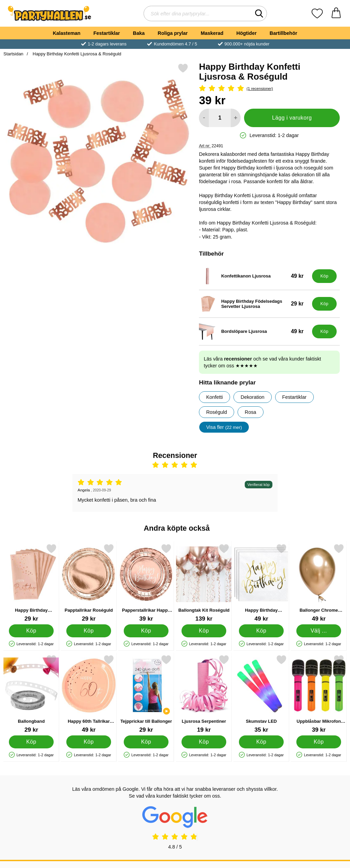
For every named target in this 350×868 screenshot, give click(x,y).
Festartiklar (107, 33)
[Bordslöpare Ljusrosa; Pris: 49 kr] (254, 331)
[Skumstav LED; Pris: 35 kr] (261, 694)
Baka (139, 33)
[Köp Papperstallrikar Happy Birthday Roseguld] (146, 631)
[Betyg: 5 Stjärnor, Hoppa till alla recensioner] (269, 89)
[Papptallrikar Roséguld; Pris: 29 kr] (89, 583)
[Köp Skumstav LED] (261, 742)
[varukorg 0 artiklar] (336, 13)
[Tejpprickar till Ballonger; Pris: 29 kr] (146, 694)
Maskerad (212, 33)
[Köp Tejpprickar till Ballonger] (146, 742)
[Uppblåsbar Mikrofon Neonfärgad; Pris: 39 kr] (319, 694)
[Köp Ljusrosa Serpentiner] (204, 742)
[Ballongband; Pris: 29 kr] (31, 694)
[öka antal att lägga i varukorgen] (236, 118)
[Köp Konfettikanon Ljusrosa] (324, 276)
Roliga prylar (173, 33)
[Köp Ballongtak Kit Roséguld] (204, 631)
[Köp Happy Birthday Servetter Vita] (261, 631)
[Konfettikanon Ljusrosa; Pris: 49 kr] (254, 276)
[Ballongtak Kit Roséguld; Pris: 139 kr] (204, 583)
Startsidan (13, 54)
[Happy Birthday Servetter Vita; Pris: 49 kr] (261, 583)
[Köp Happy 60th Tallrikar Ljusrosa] (89, 742)
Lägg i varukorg (292, 118)
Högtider (247, 33)
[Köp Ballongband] (31, 742)
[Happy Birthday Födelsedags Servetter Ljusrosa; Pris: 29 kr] (254, 304)
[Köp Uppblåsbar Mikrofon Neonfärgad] (319, 742)
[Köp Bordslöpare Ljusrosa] (324, 331)
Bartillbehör (284, 33)
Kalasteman (66, 33)
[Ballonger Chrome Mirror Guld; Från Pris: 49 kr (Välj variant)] (319, 583)
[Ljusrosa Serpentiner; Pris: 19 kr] (204, 694)
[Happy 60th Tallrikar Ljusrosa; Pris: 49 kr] (89, 694)
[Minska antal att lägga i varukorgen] (204, 118)
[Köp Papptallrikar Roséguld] (89, 631)
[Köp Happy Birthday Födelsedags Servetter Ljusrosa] (324, 304)
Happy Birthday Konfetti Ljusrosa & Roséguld (76, 54)
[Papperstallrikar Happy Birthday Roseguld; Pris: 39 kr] (146, 583)
